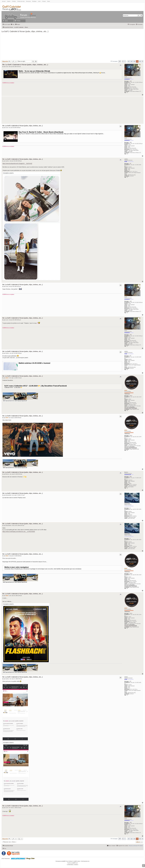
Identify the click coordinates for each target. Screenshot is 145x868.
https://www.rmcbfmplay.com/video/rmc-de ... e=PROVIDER (19, 531)
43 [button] (134, 61)
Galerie (9, 1)
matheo (126, 159)
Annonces (28, 1)
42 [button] (132, 61)
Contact (44, 1)
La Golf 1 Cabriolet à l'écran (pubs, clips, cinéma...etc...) (25, 31)
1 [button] (125, 61)
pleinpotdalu (127, 504)
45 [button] (140, 61)
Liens (39, 1)
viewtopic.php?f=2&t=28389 (131, 408)
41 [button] (129, 61)
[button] (120, 61)
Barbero (126, 472)
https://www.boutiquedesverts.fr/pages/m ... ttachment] (17, 163)
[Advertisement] (73, 46)
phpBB (63, 861)
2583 (131, 477)
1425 (131, 81)
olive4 (126, 390)
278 (130, 164)
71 (130, 508)
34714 (131, 396)
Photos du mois (21, 1)
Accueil (4, 1)
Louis (126, 77)
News (49, 1)
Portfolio (14, 1)
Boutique (34, 1)
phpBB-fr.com (75, 863)
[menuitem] (13, 24)
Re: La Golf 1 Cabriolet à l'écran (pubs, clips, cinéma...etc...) (25, 65)
